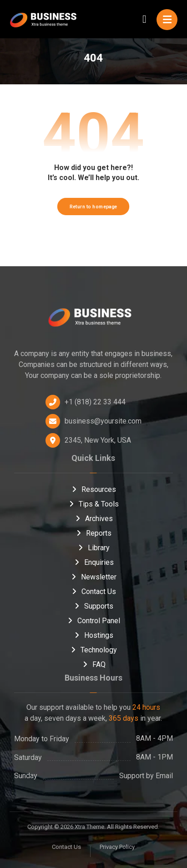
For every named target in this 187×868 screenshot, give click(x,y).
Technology (93, 650)
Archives (93, 519)
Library (93, 548)
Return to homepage (93, 206)
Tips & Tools (93, 504)
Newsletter (93, 577)
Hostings (93, 635)
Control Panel (93, 621)
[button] (167, 20)
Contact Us (93, 592)
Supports (93, 606)
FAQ (93, 664)
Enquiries (93, 562)
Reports (93, 533)
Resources (93, 489)
